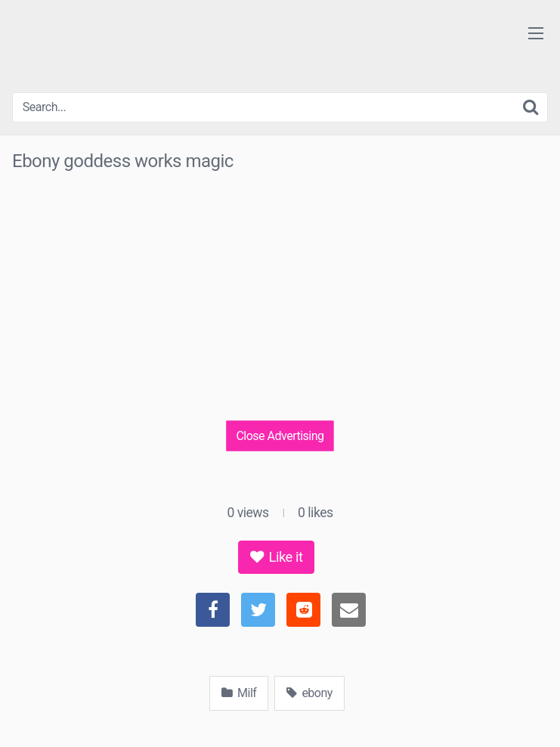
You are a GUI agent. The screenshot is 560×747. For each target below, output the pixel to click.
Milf (239, 693)
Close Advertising (280, 435)
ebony (309, 693)
